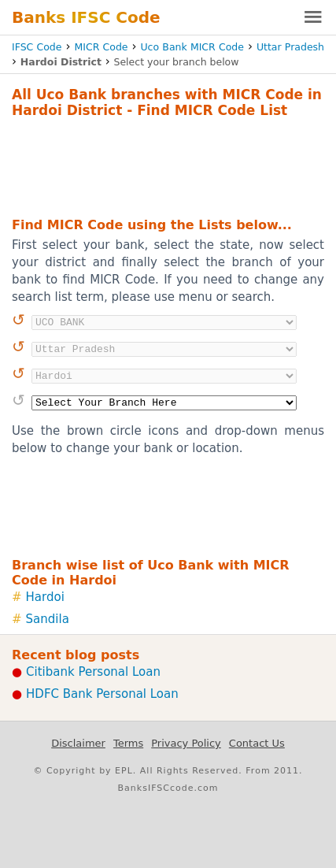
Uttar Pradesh (290, 47)
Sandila (48, 619)
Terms (128, 743)
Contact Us (257, 743)
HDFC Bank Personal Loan (102, 694)
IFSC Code (37, 47)
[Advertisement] (168, 165)
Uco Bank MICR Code (192, 47)
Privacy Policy (186, 743)
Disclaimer (78, 743)
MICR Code (101, 47)
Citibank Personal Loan (93, 672)
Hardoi (45, 597)
